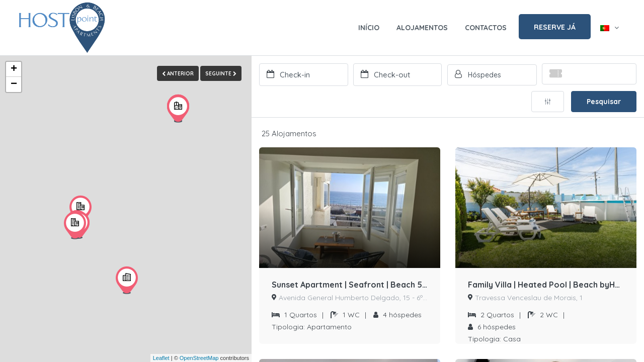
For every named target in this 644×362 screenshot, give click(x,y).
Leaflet (161, 358)
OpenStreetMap (199, 358)
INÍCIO (369, 28)
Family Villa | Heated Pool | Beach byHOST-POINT (546, 285)
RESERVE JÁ (555, 27)
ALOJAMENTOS (422, 28)
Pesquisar (604, 102)
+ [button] (14, 69)
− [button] (14, 84)
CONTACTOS (486, 28)
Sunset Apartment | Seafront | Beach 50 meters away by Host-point (350, 285)
